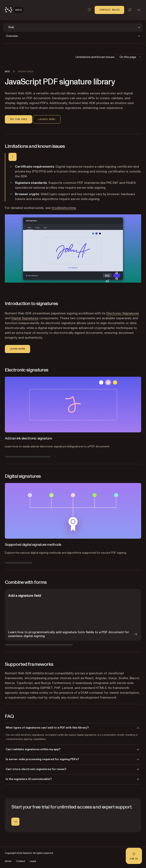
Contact (21, 861)
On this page (131, 57)
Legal (33, 861)
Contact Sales (109, 10)
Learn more (17, 349)
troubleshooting (64, 208)
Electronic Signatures (123, 313)
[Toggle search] (130, 10)
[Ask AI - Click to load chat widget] (134, 856)
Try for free (19, 119)
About (8, 861)
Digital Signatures (25, 318)
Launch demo (47, 119)
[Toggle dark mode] (89, 10)
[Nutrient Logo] (14, 10)
